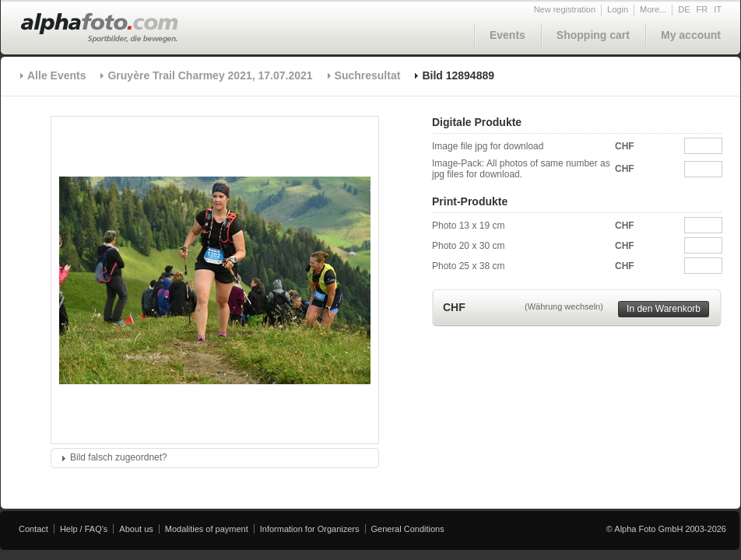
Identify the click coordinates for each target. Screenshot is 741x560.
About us (136, 529)
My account (691, 35)
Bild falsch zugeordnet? (119, 457)
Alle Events (56, 75)
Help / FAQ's (84, 529)
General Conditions (408, 529)
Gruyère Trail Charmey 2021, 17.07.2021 (210, 75)
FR (702, 9)
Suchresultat (368, 75)
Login (618, 9)
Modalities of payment (207, 529)
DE (684, 9)
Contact (33, 529)
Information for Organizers (310, 529)
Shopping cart (593, 35)
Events (507, 35)
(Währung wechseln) (564, 306)
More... (653, 9)
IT (718, 9)
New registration (565, 9)
